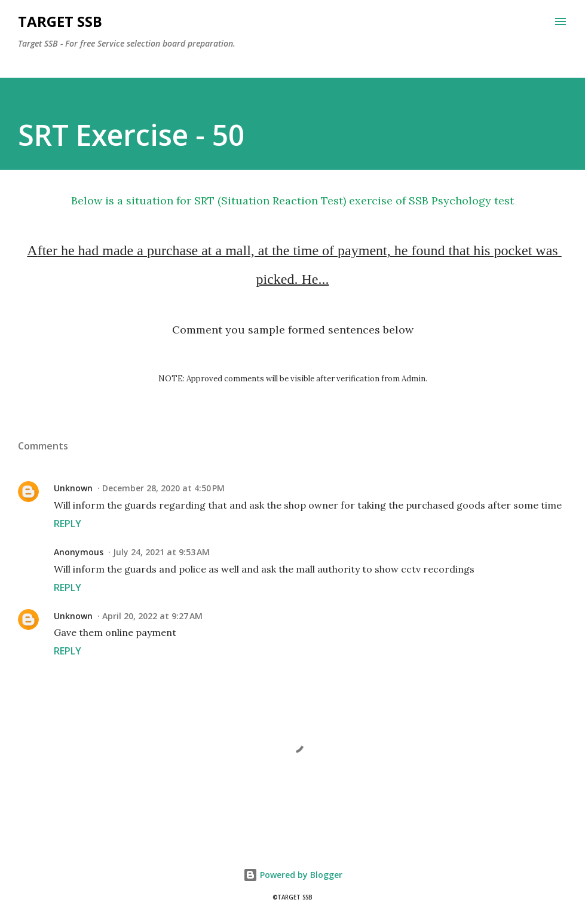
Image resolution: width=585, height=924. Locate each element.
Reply (68, 524)
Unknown (73, 488)
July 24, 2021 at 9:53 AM (161, 552)
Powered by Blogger (293, 875)
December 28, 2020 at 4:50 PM (163, 488)
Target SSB (60, 21)
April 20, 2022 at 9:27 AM (152, 616)
